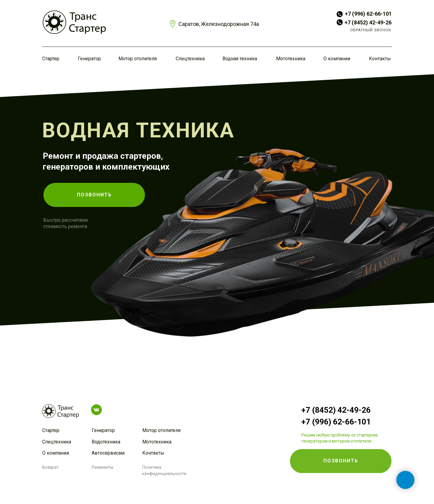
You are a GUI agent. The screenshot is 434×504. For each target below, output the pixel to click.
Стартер (51, 59)
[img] (74, 22)
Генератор (89, 59)
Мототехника (291, 59)
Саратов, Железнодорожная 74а (219, 24)
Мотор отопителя (138, 59)
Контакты (380, 59)
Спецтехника (190, 59)
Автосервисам (108, 453)
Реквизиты (102, 467)
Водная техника (240, 59)
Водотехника (106, 442)
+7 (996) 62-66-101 (368, 14)
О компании (337, 59)
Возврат (50, 467)
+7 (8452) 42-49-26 (368, 22)
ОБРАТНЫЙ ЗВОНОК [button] (371, 30)
